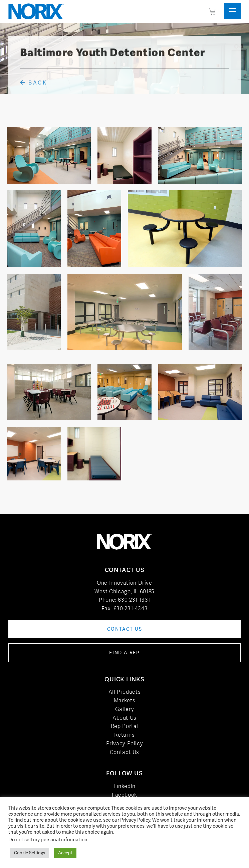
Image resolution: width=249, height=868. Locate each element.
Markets (124, 700)
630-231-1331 (134, 600)
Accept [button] (65, 853)
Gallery (124, 709)
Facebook (124, 795)
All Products (125, 692)
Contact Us (124, 752)
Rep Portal (124, 726)
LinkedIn (124, 786)
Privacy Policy (125, 743)
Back (34, 91)
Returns (124, 735)
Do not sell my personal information (48, 839)
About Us (124, 718)
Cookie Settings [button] (30, 853)
